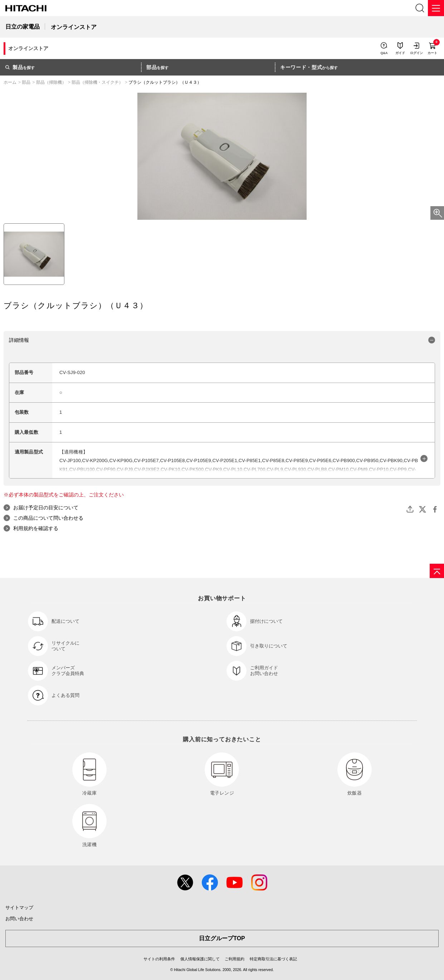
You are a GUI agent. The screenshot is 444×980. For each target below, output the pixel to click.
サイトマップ (19, 908)
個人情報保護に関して (200, 959)
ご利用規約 (235, 959)
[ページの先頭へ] (437, 571)
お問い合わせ (19, 919)
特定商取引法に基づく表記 (273, 959)
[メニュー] (436, 8)
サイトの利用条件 (159, 959)
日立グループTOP (222, 938)
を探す (20, 67)
